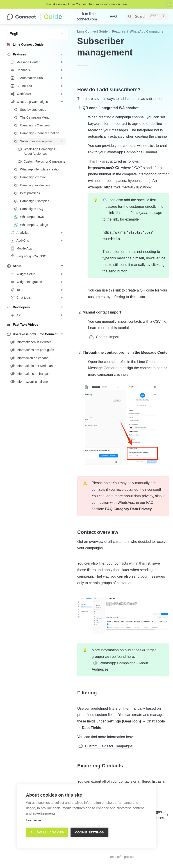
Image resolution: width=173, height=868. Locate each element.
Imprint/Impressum (123, 857)
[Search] (147, 17)
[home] (38, 17)
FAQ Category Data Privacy (129, 509)
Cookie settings (89, 832)
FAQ (113, 17)
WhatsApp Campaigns (147, 31)
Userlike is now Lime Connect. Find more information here (86, 4)
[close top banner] (168, 4)
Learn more (33, 820)
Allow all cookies (47, 832)
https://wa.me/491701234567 (128, 187)
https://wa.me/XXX (104, 168)
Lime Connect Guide (92, 31)
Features (119, 31)
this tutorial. (140, 297)
